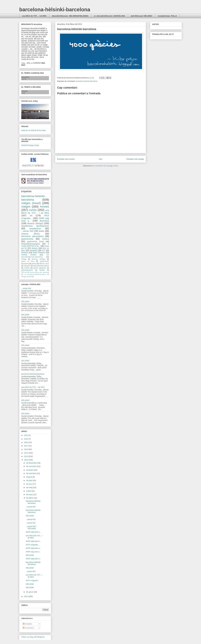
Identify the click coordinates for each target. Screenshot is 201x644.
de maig (30, 487)
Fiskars (27, 268)
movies (44, 207)
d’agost (29, 477)
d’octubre (30, 470)
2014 (26, 456)
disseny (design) (35, 223)
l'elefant (42, 270)
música (46, 239)
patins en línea (28, 261)
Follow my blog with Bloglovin (33, 637)
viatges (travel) (31, 203)
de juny (29, 484)
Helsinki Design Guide (30, 145)
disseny (35, 248)
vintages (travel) (26, 277)
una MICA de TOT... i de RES (33, 387)
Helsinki (24, 91)
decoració (44, 221)
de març (30, 494)
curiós (33, 210)
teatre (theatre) (39, 252)
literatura (25, 252)
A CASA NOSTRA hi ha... (35, 245)
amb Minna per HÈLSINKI (141, 16)
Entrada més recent (66, 159)
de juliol (29, 480)
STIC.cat (24, 272)
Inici (101, 159)
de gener (30, 592)
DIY (43, 250)
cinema (32, 272)
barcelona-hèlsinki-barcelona (55, 9)
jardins (34, 264)
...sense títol (27, 231)
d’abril (29, 491)
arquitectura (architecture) (35, 226)
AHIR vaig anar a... (33, 532)
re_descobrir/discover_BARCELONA (110, 16)
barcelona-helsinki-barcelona (87, 81)
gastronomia (27, 239)
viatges (26, 207)
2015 (26, 453)
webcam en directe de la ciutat (33, 130)
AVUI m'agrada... (32, 545)
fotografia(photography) (31, 244)
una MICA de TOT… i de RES (34, 16)
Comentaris (28, 628)
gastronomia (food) (35, 242)
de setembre (31, 473)
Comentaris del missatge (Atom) (106, 166)
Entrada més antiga (135, 159)
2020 (26, 435)
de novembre (32, 466)
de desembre (32, 463)
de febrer (30, 498)
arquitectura (35, 229)
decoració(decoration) (41, 266)
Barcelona (25, 77)
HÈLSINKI (25, 301)
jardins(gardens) (27, 270)
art (31, 216)
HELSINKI (25, 315)
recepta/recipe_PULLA (167, 16)
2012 (26, 596)
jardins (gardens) (40, 268)
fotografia (33, 250)
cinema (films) (30, 234)
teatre (41, 231)
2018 (26, 442)
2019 (26, 439)
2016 (26, 449)
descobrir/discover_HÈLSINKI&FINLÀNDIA (70, 16)
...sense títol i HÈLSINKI (31, 527)
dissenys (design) (39, 259)
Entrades (27, 624)
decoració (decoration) (32, 236)
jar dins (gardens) (43, 272)
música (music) (29, 255)
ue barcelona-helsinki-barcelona (35, 274)
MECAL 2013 (44, 264)
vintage (24, 259)
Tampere (27, 266)
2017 (26, 446)
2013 (26, 460)
